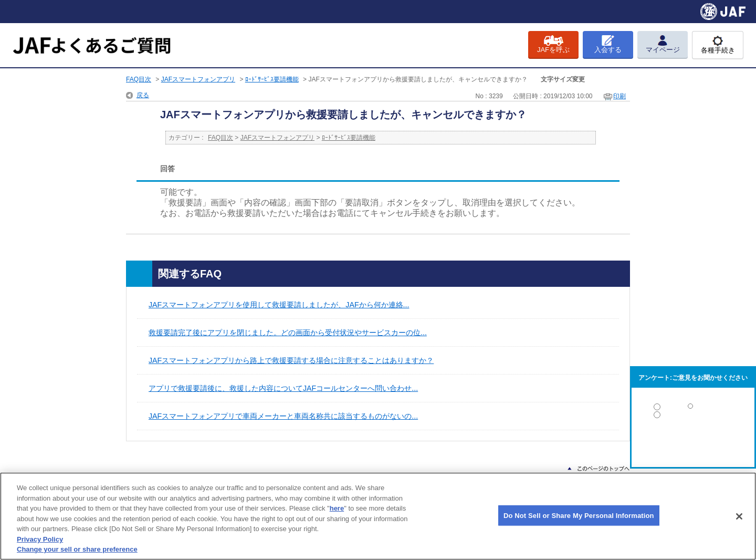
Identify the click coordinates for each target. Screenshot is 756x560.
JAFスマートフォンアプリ (198, 79)
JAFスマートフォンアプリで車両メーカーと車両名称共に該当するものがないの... (283, 416)
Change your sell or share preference (77, 549)
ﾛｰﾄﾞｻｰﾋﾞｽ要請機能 (272, 79)
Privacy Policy (40, 539)
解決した (693, 409)
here (337, 508)
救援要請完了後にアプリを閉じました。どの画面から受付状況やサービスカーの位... (288, 333)
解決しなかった (693, 444)
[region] (378, 516)
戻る (143, 95)
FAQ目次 (139, 79)
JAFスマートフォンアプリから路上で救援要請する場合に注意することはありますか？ (291, 360)
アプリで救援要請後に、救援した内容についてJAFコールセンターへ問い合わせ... (283, 388)
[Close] (739, 516)
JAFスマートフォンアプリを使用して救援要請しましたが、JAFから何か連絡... (279, 305)
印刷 (619, 96)
